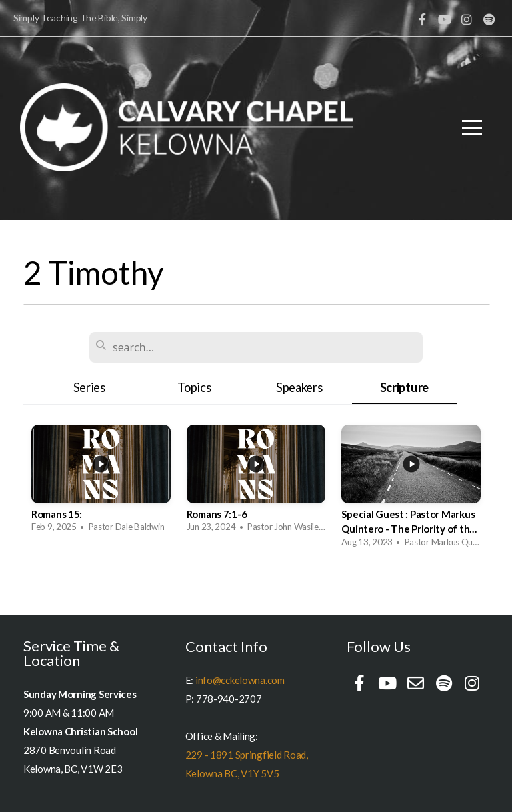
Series (89, 387)
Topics (194, 387)
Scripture (404, 387)
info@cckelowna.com (240, 680)
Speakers (299, 387)
